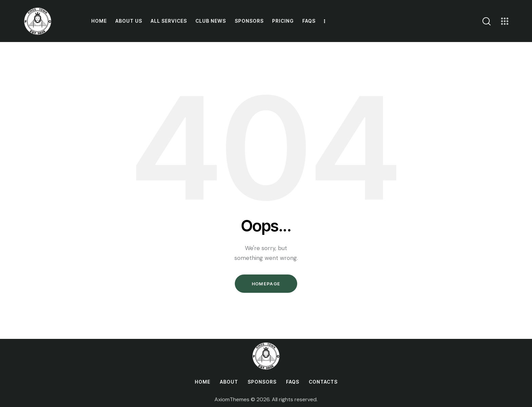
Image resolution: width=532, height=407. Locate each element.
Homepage (266, 284)
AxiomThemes (232, 399)
